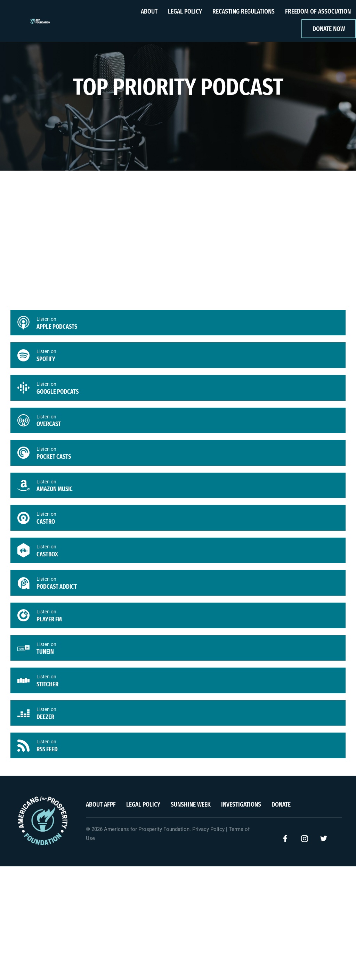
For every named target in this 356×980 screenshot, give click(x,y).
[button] (285, 842)
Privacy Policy (208, 833)
